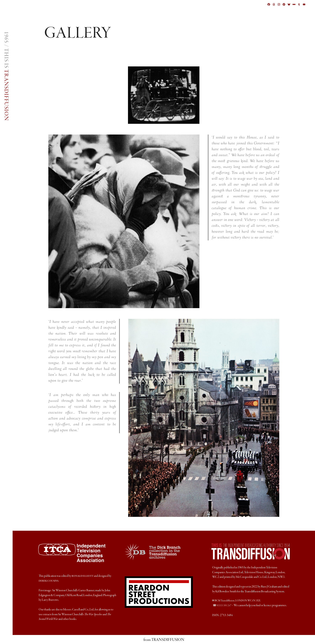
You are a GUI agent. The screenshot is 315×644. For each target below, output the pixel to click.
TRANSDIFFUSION (6, 95)
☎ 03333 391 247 (222, 606)
